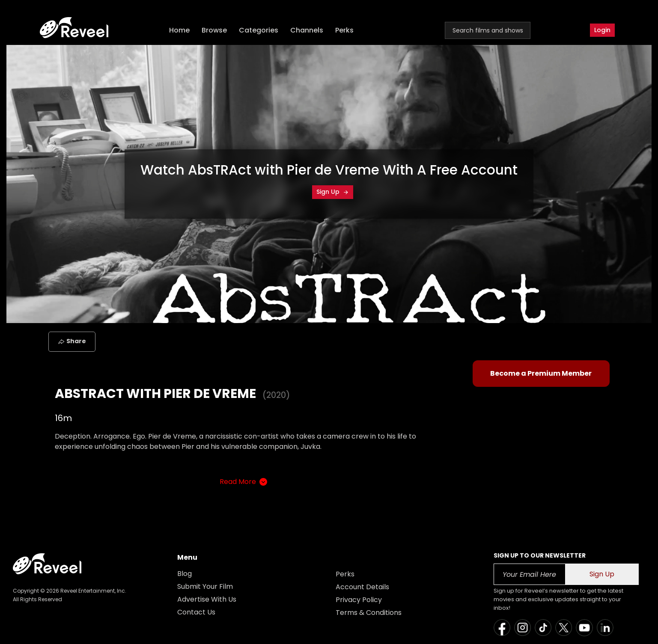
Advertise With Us (207, 599)
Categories (259, 30)
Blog (185, 574)
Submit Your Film (205, 586)
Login (602, 30)
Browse (214, 30)
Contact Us (196, 612)
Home (179, 30)
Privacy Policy (359, 600)
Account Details (362, 587)
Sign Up (333, 192)
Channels (307, 30)
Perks (344, 30)
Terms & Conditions (369, 613)
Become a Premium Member (541, 373)
